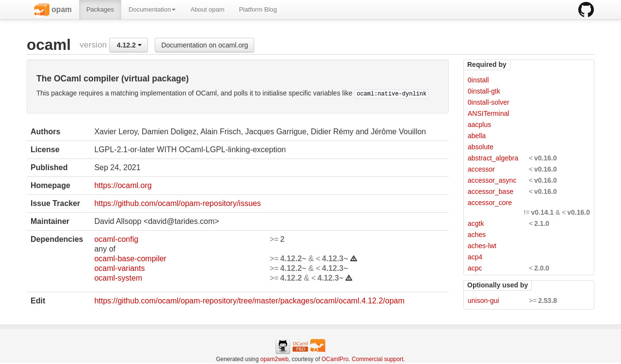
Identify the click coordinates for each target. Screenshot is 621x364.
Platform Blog (258, 9)
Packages (100, 9)
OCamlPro (335, 359)
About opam (207, 9)
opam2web (275, 359)
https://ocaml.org (123, 185)
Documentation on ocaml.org (204, 45)
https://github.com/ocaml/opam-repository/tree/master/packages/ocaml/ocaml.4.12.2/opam (249, 301)
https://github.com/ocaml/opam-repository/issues (177, 203)
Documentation (152, 9)
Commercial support (377, 359)
